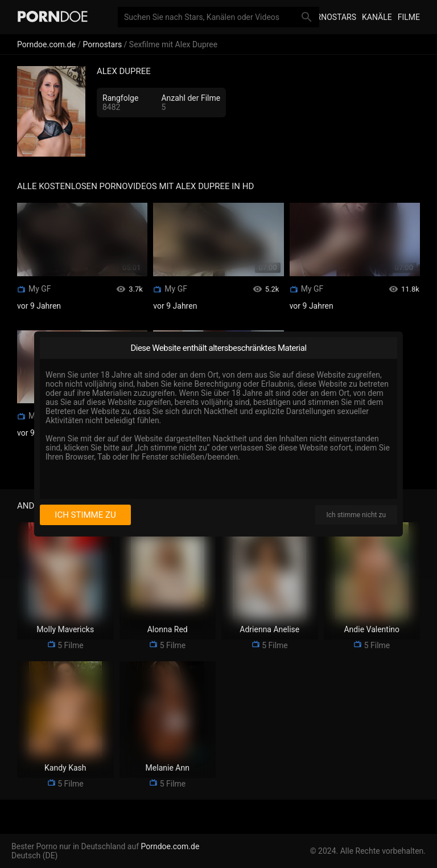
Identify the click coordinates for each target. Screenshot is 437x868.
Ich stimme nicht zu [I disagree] (356, 515)
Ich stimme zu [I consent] (85, 515)
